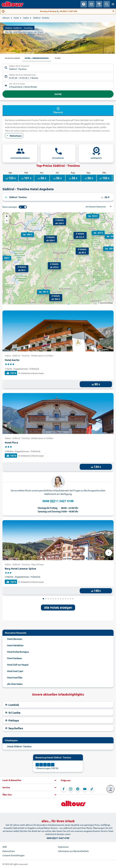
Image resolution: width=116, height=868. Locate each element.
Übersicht (58, 110)
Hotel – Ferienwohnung (37, 58)
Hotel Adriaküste (15, 645)
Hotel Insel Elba (15, 677)
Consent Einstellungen (13, 855)
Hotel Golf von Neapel (18, 665)
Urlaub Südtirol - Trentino (19, 746)
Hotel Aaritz (12, 360)
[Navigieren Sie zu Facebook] (64, 789)
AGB (5, 847)
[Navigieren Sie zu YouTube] (85, 789)
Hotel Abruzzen (15, 639)
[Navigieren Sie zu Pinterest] (78, 789)
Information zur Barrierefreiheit (73, 851)
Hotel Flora (11, 442)
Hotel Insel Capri (15, 671)
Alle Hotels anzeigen (58, 607)
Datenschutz (9, 851)
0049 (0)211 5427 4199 (58, 501)
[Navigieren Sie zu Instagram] (71, 789)
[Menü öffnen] (113, 4)
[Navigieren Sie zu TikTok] (92, 789)
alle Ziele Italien (15, 684)
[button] (52, 297)
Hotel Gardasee (14, 658)
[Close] (113, 11)
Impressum (63, 847)
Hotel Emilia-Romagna (18, 652)
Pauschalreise (12, 58)
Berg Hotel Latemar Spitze (20, 568)
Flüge (58, 58)
